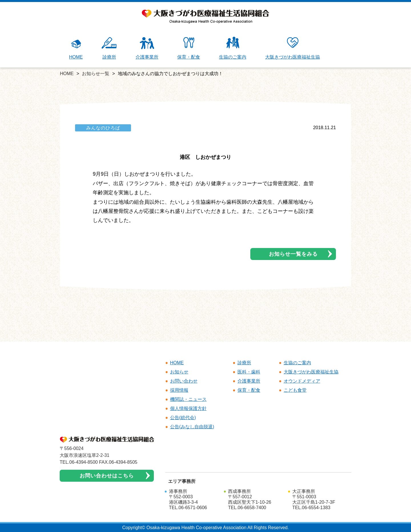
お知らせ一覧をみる (293, 254)
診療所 (109, 48)
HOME (76, 48)
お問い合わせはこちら (107, 476)
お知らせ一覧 (96, 74)
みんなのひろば (103, 128)
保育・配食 (189, 48)
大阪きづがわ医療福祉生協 (293, 48)
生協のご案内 (233, 48)
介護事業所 (147, 48)
